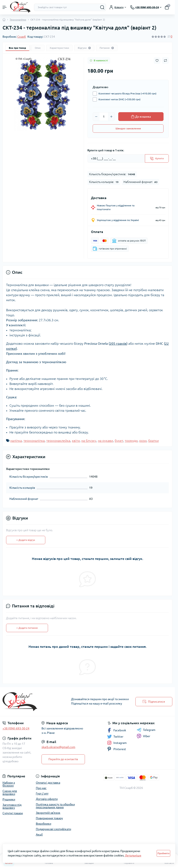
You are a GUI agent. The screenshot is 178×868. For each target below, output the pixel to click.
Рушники (9, 799)
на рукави (105, 441)
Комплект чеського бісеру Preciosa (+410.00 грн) (126, 94)
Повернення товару (49, 818)
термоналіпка (34, 441)
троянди (131, 441)
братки (153, 441)
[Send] (157, 158)
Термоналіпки (18, 20)
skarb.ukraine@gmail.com (58, 747)
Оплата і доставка (48, 783)
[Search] (102, 7)
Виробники (44, 824)
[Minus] (96, 117)
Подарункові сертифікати (53, 829)
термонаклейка (58, 441)
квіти (76, 441)
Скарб (22, 37)
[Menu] (5, 7)
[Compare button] (165, 60)
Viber (143, 736)
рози (143, 441)
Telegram (146, 730)
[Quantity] (104, 117)
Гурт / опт (42, 793)
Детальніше (133, 855)
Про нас (41, 788)
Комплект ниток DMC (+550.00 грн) (118, 99)
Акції (39, 835)
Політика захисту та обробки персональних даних (55, 806)
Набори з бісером (9, 784)
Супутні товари (13, 813)
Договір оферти (47, 799)
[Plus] (111, 117)
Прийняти (163, 853)
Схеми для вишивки (10, 792)
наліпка (16, 441)
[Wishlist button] (157, 61)
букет (119, 441)
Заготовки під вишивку (12, 806)
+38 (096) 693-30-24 (16, 728)
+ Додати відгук (26, 540)
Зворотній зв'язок (48, 813)
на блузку (89, 441)
